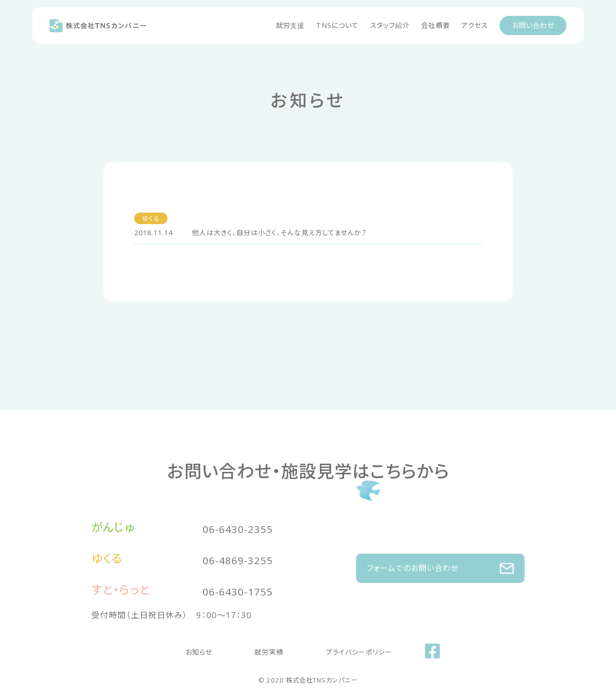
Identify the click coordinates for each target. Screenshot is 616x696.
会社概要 (436, 25)
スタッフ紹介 (390, 25)
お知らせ (218, 650)
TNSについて (337, 25)
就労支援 (290, 25)
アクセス (475, 25)
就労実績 (269, 650)
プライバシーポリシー (340, 650)
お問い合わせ (533, 25)
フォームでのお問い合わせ (440, 563)
